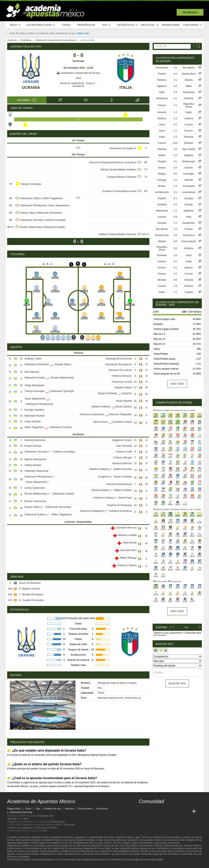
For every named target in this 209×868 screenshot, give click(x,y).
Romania (189, 137)
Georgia (189, 198)
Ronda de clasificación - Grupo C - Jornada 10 (78, 85)
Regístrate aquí (45, 816)
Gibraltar (189, 143)
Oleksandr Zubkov (31, 198)
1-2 (175, 137)
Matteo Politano (127, 169)
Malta (189, 86)
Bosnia (162, 186)
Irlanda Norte (189, 74)
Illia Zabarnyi (32, 372)
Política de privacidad (45, 828)
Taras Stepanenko (59, 205)
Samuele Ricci (128, 550)
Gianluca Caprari (127, 565)
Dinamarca (162, 98)
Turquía (189, 292)
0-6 (175, 280)
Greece (162, 274)
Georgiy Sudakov (34, 410)
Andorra (189, 118)
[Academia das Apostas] (149, 811)
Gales (189, 112)
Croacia (189, 125)
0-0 (175, 217)
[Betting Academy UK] (187, 811)
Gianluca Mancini (122, 463)
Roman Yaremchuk (35, 501)
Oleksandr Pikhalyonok (33, 205)
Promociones (171, 25)
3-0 (175, 248)
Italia (126, 87)
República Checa (189, 105)
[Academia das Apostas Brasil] (157, 811)
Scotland (162, 205)
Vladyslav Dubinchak (36, 471)
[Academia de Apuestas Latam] (179, 811)
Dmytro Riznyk (33, 446)
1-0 (175, 118)
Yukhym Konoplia (34, 391)
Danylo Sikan (28, 213)
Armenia (162, 112)
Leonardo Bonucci (126, 528)
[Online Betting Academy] (164, 811)
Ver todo (177, 384)
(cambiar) (162, 635)
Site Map (12, 819)
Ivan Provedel (124, 446)
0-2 (175, 125)
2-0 (175, 86)
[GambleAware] (17, 865)
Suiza (162, 131)
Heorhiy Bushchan (35, 440)
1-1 (175, 80)
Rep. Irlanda (189, 149)
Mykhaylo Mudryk (34, 416)
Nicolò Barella (124, 401)
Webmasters (58, 822)
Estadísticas (128, 25)
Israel (162, 137)
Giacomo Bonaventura (119, 484)
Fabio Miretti (130, 543)
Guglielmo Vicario (122, 440)
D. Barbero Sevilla (29, 589)
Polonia (162, 105)
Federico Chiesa (112, 191)
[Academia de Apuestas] (172, 811)
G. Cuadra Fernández (31, 600)
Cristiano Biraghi (122, 458)
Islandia (189, 180)
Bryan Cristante (128, 177)
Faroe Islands (189, 241)
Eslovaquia (189, 186)
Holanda (162, 149)
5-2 (175, 92)
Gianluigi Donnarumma (119, 359)
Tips (106, 25)
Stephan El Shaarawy (119, 505)
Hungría (162, 161)
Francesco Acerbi (122, 382)
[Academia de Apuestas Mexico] (142, 811)
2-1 (175, 98)
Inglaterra (162, 86)
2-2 (175, 155)
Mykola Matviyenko (35, 459)
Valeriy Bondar (33, 465)
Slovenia (189, 98)
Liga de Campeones (142, 843)
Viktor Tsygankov (52, 198)
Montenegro (189, 161)
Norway (189, 205)
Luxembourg (189, 192)
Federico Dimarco (122, 376)
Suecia (162, 168)
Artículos (150, 25)
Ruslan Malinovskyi (31, 227)
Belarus (162, 118)
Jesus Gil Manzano (30, 583)
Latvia (162, 125)
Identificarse (190, 12)
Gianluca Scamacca (125, 162)
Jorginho (113, 177)
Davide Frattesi (123, 387)
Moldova (162, 80)
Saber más (83, 33)
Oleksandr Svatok (54, 227)
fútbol (111, 837)
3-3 (175, 205)
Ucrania (31, 87)
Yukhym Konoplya (31, 184)
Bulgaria (189, 155)
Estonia (189, 168)
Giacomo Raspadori (101, 162)
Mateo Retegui (128, 558)
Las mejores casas (41, 25)
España (162, 198)
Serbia (162, 155)
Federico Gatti (124, 452)
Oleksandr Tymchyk (32, 220)
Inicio (15, 25)
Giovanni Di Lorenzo (120, 370)
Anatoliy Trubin (33, 359)
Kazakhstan (162, 68)
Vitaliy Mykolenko (34, 385)
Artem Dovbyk (33, 421)
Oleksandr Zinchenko (49, 213)
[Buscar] (197, 46)
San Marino (189, 68)
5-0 (175, 174)
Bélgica (162, 174)
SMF (26, 819)
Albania (189, 80)
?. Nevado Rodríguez (31, 594)
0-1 (175, 192)
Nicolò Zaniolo (109, 169)
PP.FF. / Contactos (65, 825)
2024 (78, 78)
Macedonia (189, 92)
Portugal (162, 180)
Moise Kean (129, 191)
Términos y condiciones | (21, 828)
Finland (162, 74)
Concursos (193, 25)
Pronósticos (86, 25)
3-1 (175, 68)
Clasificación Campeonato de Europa (78, 73)
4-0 (175, 74)
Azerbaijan (189, 174)
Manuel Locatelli (127, 535)
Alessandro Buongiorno (123, 148)
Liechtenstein (162, 192)
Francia (162, 143)
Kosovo (189, 131)
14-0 (175, 143)
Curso (66, 25)
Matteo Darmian (127, 234)
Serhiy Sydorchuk (35, 488)
